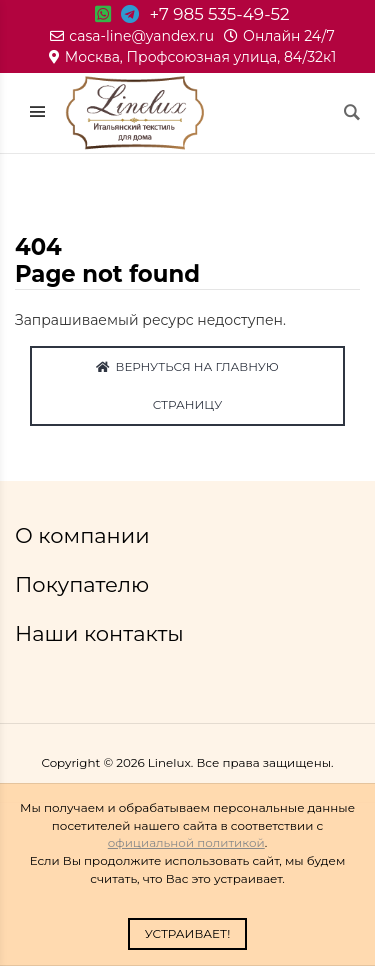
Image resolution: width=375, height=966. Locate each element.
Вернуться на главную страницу (187, 385)
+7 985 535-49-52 (219, 14)
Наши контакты (102, 633)
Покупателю (85, 584)
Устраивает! (188, 933)
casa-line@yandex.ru (132, 36)
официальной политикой (186, 842)
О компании (85, 535)
